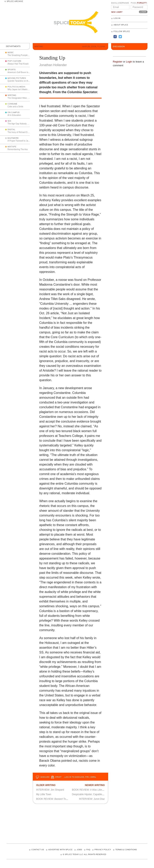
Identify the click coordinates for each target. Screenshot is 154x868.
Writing (12, 95)
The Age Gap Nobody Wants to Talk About (26, 124)
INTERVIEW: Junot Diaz (92, 799)
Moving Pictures (17, 78)
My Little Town (44, 794)
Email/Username (120, 3)
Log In (117, 18)
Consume (12, 104)
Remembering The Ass (18, 149)
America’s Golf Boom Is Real (20, 72)
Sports (12, 70)
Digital (11, 130)
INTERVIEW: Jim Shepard (50, 790)
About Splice (121, 25)
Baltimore (13, 138)
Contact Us (38, 850)
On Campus (13, 112)
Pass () (139, 3)
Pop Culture (14, 61)
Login (129, 62)
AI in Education (14, 115)
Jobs (79, 850)
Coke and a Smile (15, 107)
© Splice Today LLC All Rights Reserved (84, 854)
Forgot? (142, 3)
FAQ (88, 850)
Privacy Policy (103, 850)
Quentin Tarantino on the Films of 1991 (25, 81)
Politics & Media (16, 87)
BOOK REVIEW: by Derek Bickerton (65, 799)
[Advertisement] (79, 822)
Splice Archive (15, 1)
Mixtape (12, 147)
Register (118, 62)
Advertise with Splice (60, 850)
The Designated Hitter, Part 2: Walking (24, 98)
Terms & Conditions (126, 850)
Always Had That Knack (18, 64)
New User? (117, 12)
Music (11, 53)
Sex (9, 121)
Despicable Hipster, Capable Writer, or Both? (96, 794)
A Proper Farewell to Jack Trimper (23, 141)
